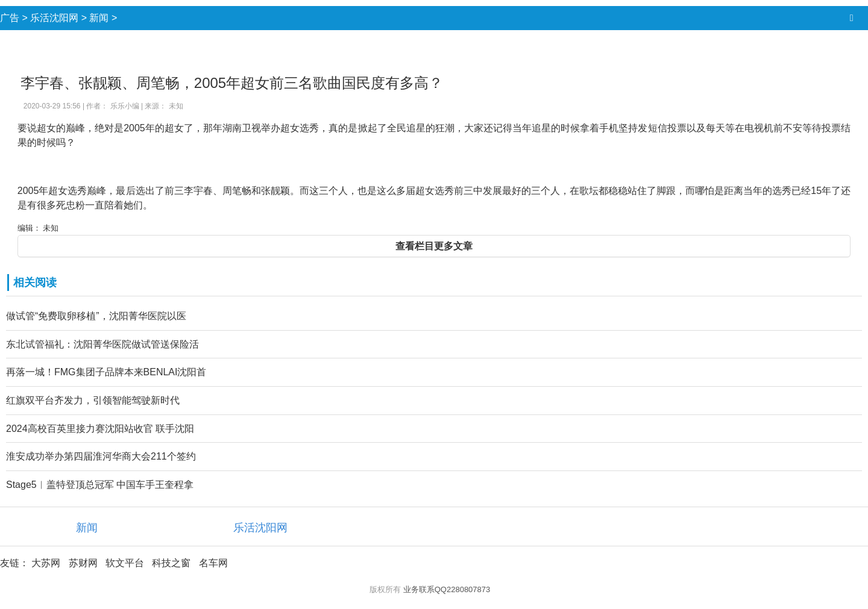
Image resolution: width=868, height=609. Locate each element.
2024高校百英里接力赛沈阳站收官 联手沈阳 (100, 429)
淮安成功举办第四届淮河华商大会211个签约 (101, 456)
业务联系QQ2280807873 (447, 589)
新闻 (99, 18)
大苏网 (46, 563)
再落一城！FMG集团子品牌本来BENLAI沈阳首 (106, 372)
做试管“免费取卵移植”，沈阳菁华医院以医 (96, 316)
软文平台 (125, 563)
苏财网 (83, 563)
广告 (10, 18)
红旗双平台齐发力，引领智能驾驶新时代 (93, 400)
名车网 (213, 563)
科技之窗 (171, 563)
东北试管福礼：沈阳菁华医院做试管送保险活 (102, 344)
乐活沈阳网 (54, 18)
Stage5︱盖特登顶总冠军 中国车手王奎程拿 (100, 485)
